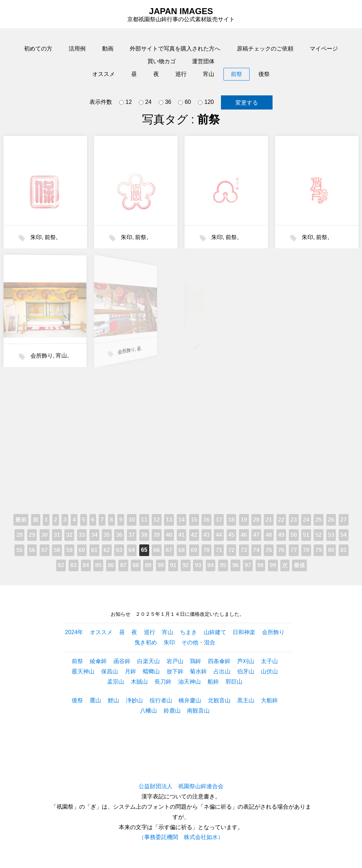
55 (19, 550)
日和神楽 (244, 632)
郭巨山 (234, 682)
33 (82, 535)
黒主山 (246, 700)
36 (165, 102)
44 (219, 535)
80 (331, 550)
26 (331, 519)
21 (269, 519)
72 (232, 550)
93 (198, 565)
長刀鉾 (163, 682)
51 (306, 535)
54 (344, 535)
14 (182, 519)
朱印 (36, 237)
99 (273, 565)
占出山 (222, 671)
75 (269, 550)
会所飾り (25, 349)
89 (148, 565)
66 (157, 550)
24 (145, 102)
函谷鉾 (122, 661)
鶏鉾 (195, 661)
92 (186, 565)
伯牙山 (246, 671)
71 (219, 550)
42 (194, 535)
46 (244, 535)
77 (294, 550)
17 (219, 519)
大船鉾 (269, 700)
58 (57, 550)
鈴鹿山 (172, 711)
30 (45, 535)
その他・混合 (198, 642)
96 (235, 565)
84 (86, 565)
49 (281, 535)
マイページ (324, 49)
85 (98, 565)
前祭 (237, 74)
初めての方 (38, 49)
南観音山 (198, 711)
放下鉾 (175, 671)
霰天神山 (83, 671)
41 (182, 535)
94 (211, 565)
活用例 (77, 49)
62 (107, 550)
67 (169, 550)
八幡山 (148, 711)
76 (281, 550)
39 (157, 535)
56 (32, 550)
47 (256, 535)
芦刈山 (246, 661)
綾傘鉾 (98, 661)
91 (173, 565)
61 (94, 550)
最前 (21, 519)
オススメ (104, 74)
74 (256, 550)
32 (69, 535)
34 (94, 535)
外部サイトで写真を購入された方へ (175, 49)
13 (169, 519)
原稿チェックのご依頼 (265, 49)
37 (132, 535)
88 (136, 565)
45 (232, 535)
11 (144, 519)
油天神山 (189, 682)
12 (125, 102)
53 (331, 535)
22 (281, 519)
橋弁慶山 (190, 700)
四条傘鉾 (219, 661)
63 (119, 550)
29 (32, 535)
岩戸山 (175, 661)
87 (123, 565)
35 (107, 535)
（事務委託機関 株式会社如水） (181, 837)
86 (111, 565)
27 (344, 519)
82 (61, 565)
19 (244, 519)
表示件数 (101, 102)
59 (69, 550)
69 (194, 550)
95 (223, 565)
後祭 (264, 74)
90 (161, 565)
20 (256, 519)
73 (244, 550)
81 (344, 550)
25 (319, 519)
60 (185, 102)
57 (45, 550)
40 (169, 535)
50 (294, 535)
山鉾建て (215, 632)
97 (248, 565)
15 (194, 519)
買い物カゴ (162, 61)
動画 (108, 49)
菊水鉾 (198, 671)
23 (294, 519)
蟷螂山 (151, 671)
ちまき (188, 632)
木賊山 (139, 682)
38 (144, 535)
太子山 (269, 661)
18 (232, 519)
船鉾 (213, 682)
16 (206, 519)
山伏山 (269, 671)
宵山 (209, 74)
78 (306, 550)
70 (206, 550)
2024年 (74, 632)
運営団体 (203, 61)
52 (319, 535)
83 (74, 565)
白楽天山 (148, 661)
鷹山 (95, 700)
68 (182, 550)
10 (132, 519)
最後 (299, 565)
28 (19, 535)
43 (206, 535)
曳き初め (146, 642)
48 (269, 535)
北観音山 (219, 700)
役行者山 (161, 700)
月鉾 (130, 671)
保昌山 (110, 671)
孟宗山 (116, 682)
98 (261, 565)
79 (319, 550)
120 (206, 102)
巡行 (181, 74)
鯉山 (113, 700)
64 (132, 550)
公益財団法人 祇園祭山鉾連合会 (181, 786)
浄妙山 (134, 700)
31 (57, 535)
